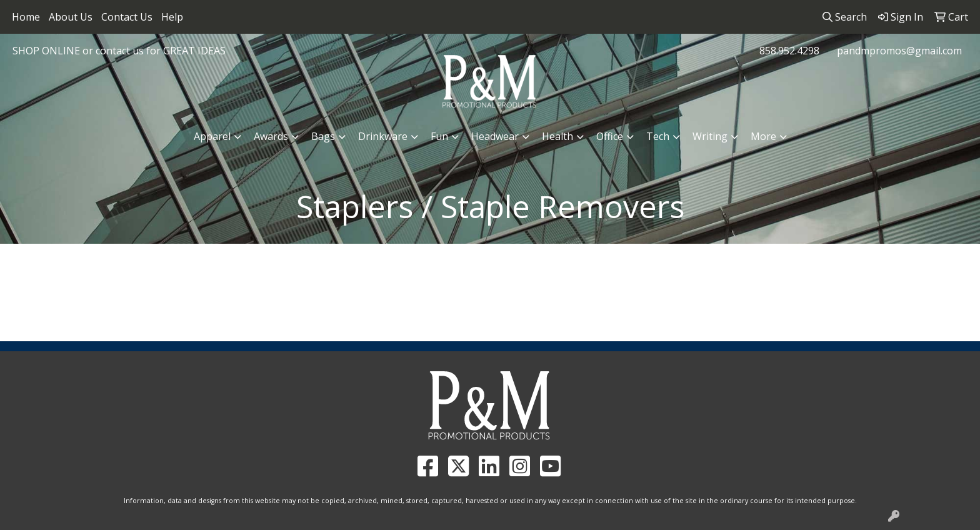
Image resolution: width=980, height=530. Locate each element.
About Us (71, 17)
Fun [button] (439, 136)
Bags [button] (323, 136)
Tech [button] (658, 136)
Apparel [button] (212, 136)
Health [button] (557, 136)
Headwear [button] (495, 136)
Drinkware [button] (383, 136)
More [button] (763, 136)
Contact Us (127, 17)
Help (172, 17)
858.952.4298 (789, 51)
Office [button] (610, 136)
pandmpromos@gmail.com (899, 51)
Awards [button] (271, 136)
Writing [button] (710, 136)
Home (26, 17)
